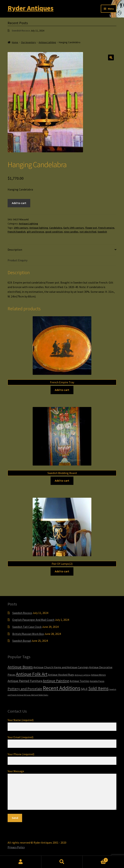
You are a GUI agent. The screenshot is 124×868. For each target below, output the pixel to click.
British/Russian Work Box (28, 634)
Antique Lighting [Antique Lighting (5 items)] (83, 675)
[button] (111, 57)
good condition (54, 232)
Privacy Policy (16, 847)
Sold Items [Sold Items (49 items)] (98, 688)
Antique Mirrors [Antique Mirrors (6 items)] (98, 675)
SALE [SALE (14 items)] (84, 689)
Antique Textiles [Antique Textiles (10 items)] (79, 681)
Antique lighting (39, 228)
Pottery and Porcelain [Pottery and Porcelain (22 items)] (25, 689)
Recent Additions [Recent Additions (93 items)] (62, 688)
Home (15, 42)
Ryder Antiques (31, 8)
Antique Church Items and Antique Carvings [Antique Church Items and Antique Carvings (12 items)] (61, 667)
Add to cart (19, 203)
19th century (21, 228)
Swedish (102, 232)
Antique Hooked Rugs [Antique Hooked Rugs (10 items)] (61, 675)
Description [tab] (15, 250)
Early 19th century (74, 228)
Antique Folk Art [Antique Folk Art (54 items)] (32, 674)
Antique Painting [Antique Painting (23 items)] (56, 681)
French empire (106, 228)
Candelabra (56, 228)
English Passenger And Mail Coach (33, 620)
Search (62, 862)
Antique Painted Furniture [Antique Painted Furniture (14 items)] (25, 681)
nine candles (71, 232)
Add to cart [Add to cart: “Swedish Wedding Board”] (62, 481)
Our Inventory (28, 42)
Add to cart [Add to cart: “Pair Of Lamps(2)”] (62, 571)
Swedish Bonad (22, 641)
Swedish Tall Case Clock (27, 627)
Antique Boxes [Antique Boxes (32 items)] (20, 667)
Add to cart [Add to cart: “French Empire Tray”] (62, 390)
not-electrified (88, 232)
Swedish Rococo (21, 31)
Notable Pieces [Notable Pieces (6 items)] (97, 681)
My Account (21, 862)
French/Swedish (17, 232)
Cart (95, 859)
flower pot (91, 228)
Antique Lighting (47, 42)
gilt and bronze (35, 232)
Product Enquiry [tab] (17, 260)
